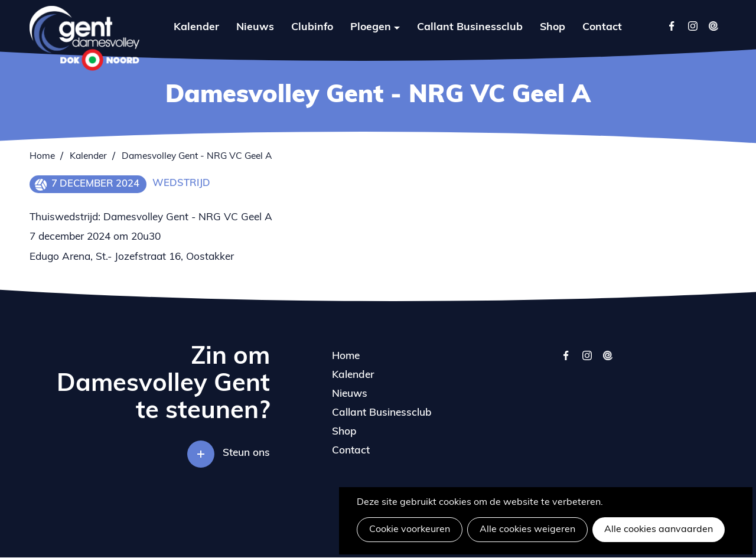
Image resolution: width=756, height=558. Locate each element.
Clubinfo (312, 27)
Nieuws (255, 27)
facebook (566, 361)
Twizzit (713, 26)
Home (42, 156)
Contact (602, 27)
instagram (587, 361)
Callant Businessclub (470, 27)
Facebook (672, 26)
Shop (553, 27)
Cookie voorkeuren (410, 530)
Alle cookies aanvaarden (659, 530)
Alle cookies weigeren (527, 530)
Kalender (196, 27)
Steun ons (246, 453)
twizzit (607, 361)
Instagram (693, 26)
